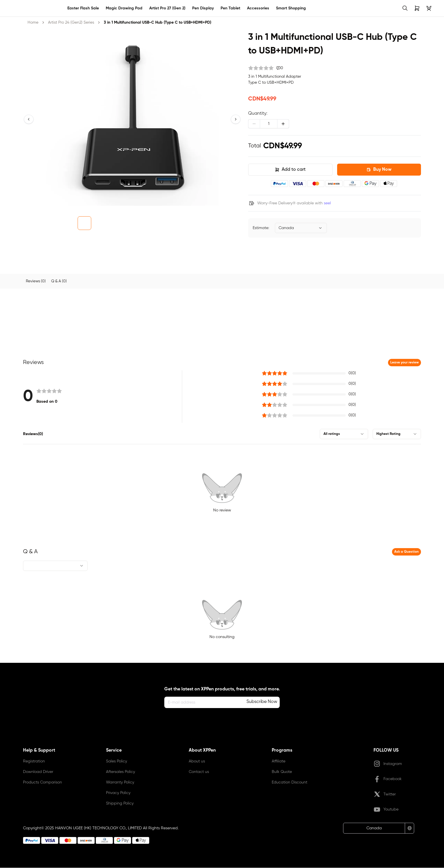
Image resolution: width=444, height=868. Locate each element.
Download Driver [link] (38, 772)
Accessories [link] (258, 8)
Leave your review (404, 363)
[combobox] (301, 228)
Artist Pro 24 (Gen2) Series (71, 22)
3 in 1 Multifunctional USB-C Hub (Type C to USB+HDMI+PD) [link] (157, 22)
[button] (29, 119)
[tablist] (222, 281)
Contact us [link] (199, 772)
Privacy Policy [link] (118, 793)
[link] (15, 8)
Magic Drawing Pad (124, 8)
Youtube (386, 810)
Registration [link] (34, 762)
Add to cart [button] (290, 170)
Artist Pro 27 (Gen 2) (167, 8)
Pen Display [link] (203, 8)
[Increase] (283, 124)
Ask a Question (406, 552)
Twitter (385, 795)
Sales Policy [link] (117, 762)
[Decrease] (254, 124)
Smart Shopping (291, 8)
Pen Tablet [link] (230, 8)
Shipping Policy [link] (120, 804)
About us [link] (197, 762)
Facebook (388, 779)
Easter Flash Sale (83, 8)
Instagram (388, 764)
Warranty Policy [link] (120, 783)
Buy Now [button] (379, 170)
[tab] (36, 281)
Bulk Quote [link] (282, 772)
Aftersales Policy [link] (121, 772)
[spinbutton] (269, 124)
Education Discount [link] (290, 783)
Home (33, 22)
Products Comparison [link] (42, 783)
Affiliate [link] (279, 762)
